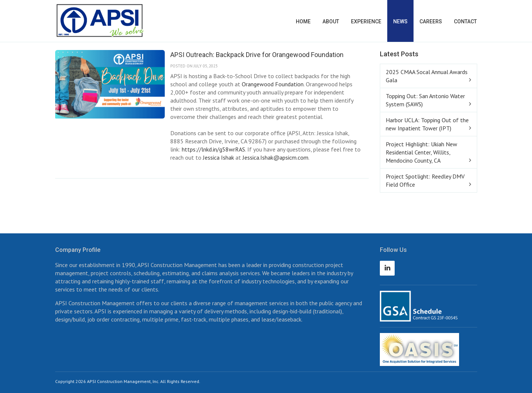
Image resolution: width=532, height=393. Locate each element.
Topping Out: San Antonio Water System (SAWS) (425, 100)
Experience (366, 21)
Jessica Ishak (218, 157)
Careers (431, 21)
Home (303, 21)
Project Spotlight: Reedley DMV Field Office (425, 180)
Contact (465, 21)
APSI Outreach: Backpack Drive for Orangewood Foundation (257, 55)
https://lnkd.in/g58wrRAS (213, 149)
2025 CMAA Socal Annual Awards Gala (427, 76)
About (331, 21)
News (400, 21)
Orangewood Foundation (273, 84)
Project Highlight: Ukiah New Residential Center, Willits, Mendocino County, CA (421, 152)
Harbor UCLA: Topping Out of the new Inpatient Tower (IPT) (427, 124)
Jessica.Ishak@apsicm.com (275, 157)
